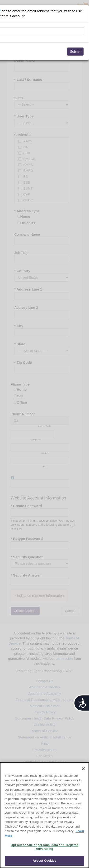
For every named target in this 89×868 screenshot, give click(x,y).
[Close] (83, 769)
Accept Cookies (44, 861)
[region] (44, 815)
